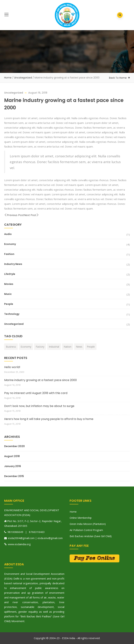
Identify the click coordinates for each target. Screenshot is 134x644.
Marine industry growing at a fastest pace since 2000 (40, 380)
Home (8, 78)
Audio (8, 234)
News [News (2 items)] (79, 347)
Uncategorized (23, 78)
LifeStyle (10, 274)
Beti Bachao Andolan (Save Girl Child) (91, 536)
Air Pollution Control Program (86, 530)
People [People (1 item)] (91, 347)
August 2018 (12, 456)
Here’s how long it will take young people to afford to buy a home (49, 419)
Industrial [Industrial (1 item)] (54, 347)
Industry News (13, 264)
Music (8, 294)
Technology (12, 314)
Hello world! (12, 367)
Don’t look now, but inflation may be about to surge (39, 406)
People (9, 304)
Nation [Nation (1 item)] (68, 347)
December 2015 (14, 476)
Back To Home (118, 78)
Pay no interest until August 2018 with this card (36, 393)
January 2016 (13, 466)
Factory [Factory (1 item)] (40, 347)
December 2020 (14, 446)
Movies (9, 284)
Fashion (9, 254)
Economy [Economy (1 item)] (26, 347)
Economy (10, 244)
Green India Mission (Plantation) (88, 524)
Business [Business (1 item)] (11, 347)
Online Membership (81, 518)
